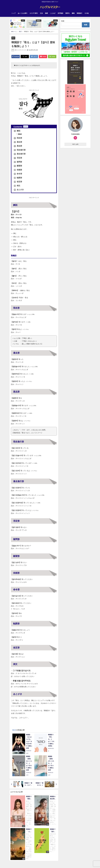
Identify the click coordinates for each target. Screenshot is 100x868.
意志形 (18, 146)
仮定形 (18, 182)
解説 (17, 131)
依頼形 (18, 170)
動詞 (13, 38)
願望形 (18, 166)
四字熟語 (60, 13)
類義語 (20, 134)
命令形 (18, 174)
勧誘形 (18, 178)
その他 (87, 13)
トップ (13, 13)
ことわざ (53, 13)
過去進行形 (20, 154)
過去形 (18, 142)
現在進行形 (20, 150)
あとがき (19, 190)
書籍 (73, 13)
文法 (41, 13)
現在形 (18, 138)
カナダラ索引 (34, 13)
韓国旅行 (79, 13)
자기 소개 (75, 144)
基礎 (46, 13)
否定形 (18, 158)
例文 (17, 186)
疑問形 (18, 162)
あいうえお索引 (23, 13)
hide (26, 127)
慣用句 (67, 13)
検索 (63, 21)
